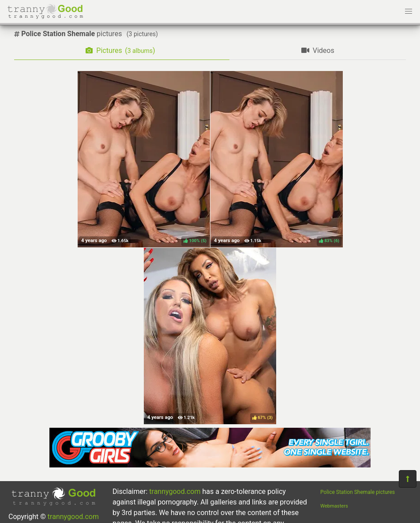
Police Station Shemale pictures (358, 492)
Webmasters (334, 506)
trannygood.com (73, 517)
